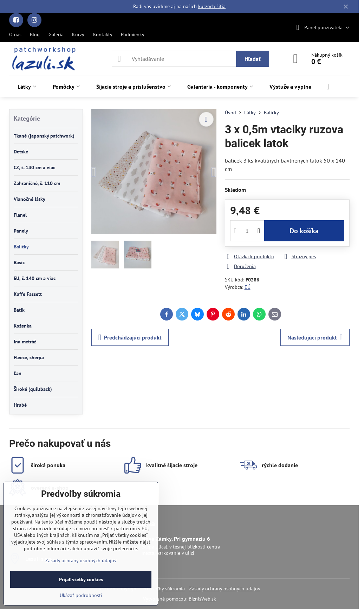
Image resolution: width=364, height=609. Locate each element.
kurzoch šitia (212, 6)
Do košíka (304, 231)
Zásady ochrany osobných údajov (225, 589)
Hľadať (253, 59)
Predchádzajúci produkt (130, 337)
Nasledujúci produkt (315, 337)
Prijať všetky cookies (81, 579)
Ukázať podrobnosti (81, 595)
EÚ (248, 287)
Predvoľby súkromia (164, 589)
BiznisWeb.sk (202, 599)
